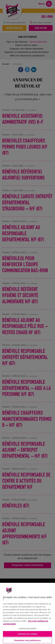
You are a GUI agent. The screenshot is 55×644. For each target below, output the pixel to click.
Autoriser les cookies (27, 634)
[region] (27, 613)
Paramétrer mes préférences (27, 640)
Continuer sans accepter (27, 628)
